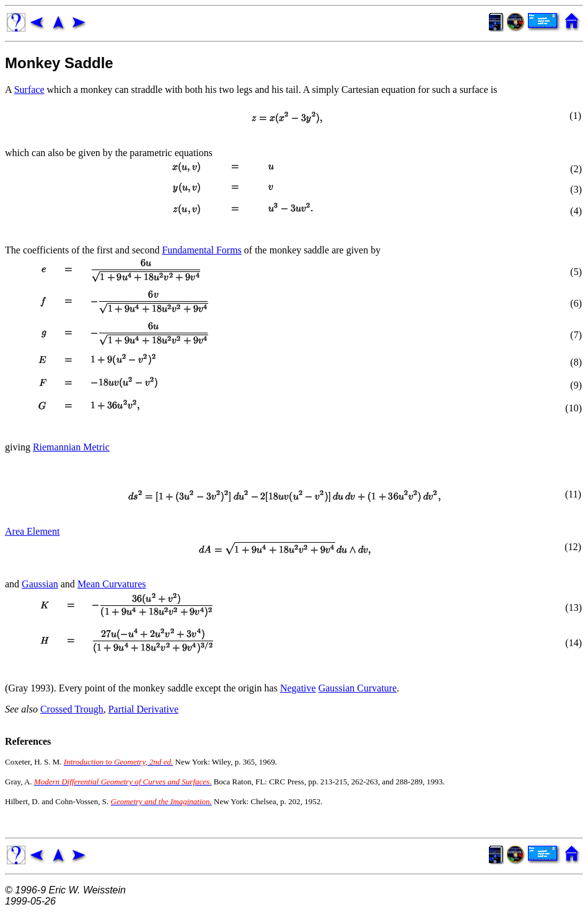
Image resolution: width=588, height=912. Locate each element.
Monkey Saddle (59, 63)
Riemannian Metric (71, 447)
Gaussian (40, 584)
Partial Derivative (143, 709)
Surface (29, 90)
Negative (298, 688)
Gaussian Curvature (358, 688)
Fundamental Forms (201, 250)
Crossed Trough (72, 709)
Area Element (32, 531)
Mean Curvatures (112, 584)
